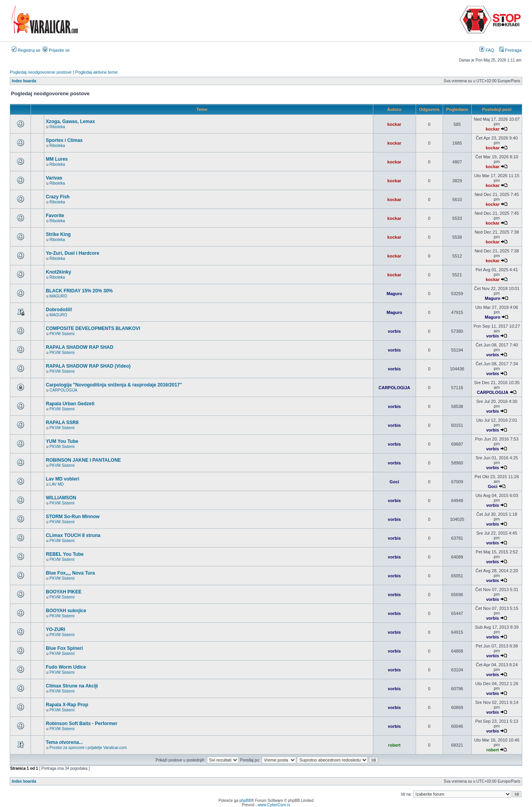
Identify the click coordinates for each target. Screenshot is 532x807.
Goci (394, 482)
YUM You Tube (62, 441)
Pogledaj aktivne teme (96, 72)
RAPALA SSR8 (62, 423)
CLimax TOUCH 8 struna (73, 535)
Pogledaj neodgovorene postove (41, 72)
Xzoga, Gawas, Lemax (70, 122)
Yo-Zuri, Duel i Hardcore (72, 253)
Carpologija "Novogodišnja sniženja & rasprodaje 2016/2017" (114, 385)
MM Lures (57, 159)
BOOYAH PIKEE (64, 592)
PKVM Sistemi (62, 334)
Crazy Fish (58, 197)
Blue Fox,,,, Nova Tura (70, 573)
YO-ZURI (55, 629)
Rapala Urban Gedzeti (70, 404)
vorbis (394, 331)
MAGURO (58, 296)
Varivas (54, 178)
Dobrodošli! (59, 310)
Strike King (58, 234)
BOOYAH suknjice (66, 611)
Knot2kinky (59, 272)
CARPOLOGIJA (63, 390)
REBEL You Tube (65, 554)
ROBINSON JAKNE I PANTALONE (83, 460)
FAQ (487, 50)
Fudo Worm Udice (66, 667)
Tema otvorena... (64, 742)
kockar (394, 124)
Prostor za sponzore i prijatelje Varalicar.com (88, 748)
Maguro (394, 294)
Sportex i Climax (64, 140)
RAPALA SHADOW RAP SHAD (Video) (88, 366)
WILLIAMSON (61, 498)
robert (394, 745)
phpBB (245, 801)
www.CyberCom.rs (274, 805)
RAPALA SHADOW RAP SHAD (80, 347)
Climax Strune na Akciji (72, 686)
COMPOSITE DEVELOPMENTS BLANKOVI (93, 328)
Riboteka (57, 127)
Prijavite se (56, 50)
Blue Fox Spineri (64, 648)
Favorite (55, 216)
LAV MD (57, 484)
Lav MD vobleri (62, 479)
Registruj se (26, 50)
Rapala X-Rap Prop (67, 705)
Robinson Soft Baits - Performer (82, 724)
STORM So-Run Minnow (73, 517)
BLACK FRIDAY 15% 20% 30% (79, 291)
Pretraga (510, 50)
